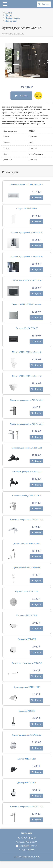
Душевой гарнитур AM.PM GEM (27, 567)
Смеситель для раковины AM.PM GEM (27, 400)
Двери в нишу (11, 21)
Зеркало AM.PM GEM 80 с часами (27, 304)
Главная (9, 12)
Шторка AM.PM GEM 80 (27, 209)
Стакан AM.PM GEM (27, 639)
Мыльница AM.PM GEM (27, 615)
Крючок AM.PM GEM (27, 759)
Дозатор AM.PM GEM (27, 783)
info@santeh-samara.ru (27, 846)
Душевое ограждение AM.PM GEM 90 (27, 233)
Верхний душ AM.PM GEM (27, 591)
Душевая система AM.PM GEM (27, 544)
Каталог (9, 15)
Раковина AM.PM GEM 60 (27, 328)
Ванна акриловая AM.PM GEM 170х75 (27, 185)
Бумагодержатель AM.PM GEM (27, 687)
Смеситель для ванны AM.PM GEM (27, 448)
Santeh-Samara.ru (23, 857)
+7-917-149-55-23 (26, 838)
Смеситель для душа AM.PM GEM (27, 472)
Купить (21, 96)
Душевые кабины (13, 18)
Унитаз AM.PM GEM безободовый (27, 352)
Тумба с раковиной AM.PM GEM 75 (27, 280)
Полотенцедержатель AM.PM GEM (27, 663)
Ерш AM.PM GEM (27, 711)
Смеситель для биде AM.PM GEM (27, 496)
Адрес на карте (26, 850)
